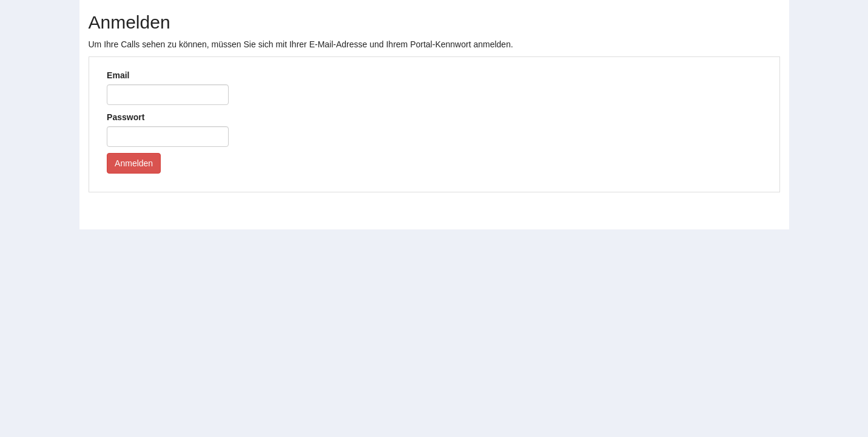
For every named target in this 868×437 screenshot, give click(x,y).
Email (118, 75)
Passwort (126, 117)
